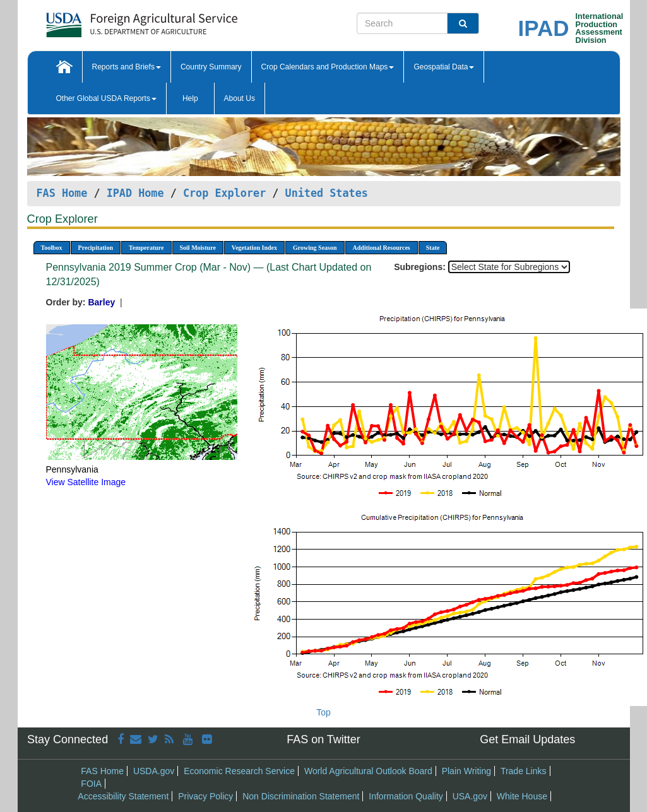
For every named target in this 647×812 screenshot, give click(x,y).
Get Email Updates (527, 739)
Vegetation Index (254, 248)
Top (323, 712)
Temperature (146, 248)
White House (522, 796)
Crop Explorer (224, 193)
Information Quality (406, 796)
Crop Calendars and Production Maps (328, 67)
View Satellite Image (86, 482)
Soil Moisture (198, 248)
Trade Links (524, 771)
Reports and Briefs (127, 67)
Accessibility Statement (123, 796)
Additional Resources (382, 248)
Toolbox (52, 248)
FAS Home (62, 193)
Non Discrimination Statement (301, 796)
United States (327, 193)
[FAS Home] (110, 21)
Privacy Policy (205, 796)
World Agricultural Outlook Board (368, 771)
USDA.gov (154, 771)
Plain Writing (466, 771)
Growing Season (315, 248)
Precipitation (96, 248)
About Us (240, 98)
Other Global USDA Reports (106, 98)
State (433, 248)
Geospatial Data (444, 67)
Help (190, 98)
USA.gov (470, 796)
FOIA (91, 784)
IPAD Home (135, 193)
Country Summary (211, 67)
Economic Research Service (239, 771)
